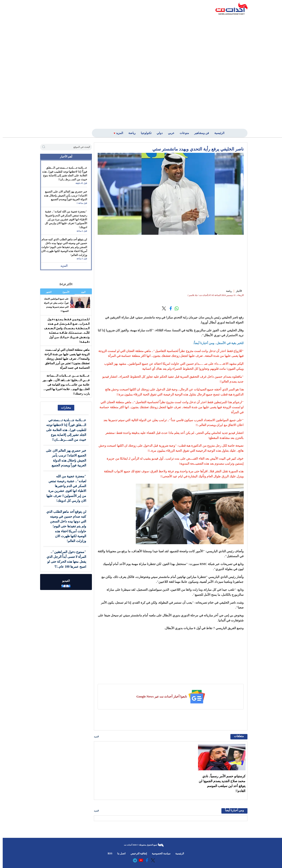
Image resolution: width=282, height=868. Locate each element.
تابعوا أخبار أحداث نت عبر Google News (159, 697)
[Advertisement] (219, 71)
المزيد (94, 737)
